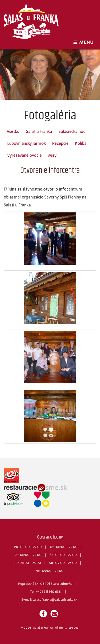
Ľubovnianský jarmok (26, 143)
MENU (85, 42)
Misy (52, 155)
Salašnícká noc (72, 131)
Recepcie (60, 143)
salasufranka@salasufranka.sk (55, 600)
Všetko (13, 131)
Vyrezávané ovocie (24, 155)
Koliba (81, 143)
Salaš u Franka (39, 131)
